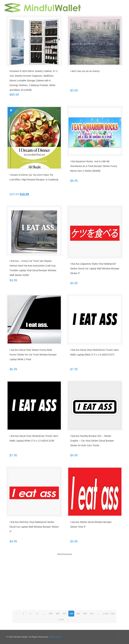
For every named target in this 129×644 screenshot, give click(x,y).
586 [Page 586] (58, 614)
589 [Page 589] (78, 614)
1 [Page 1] (24, 614)
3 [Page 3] (37, 614)
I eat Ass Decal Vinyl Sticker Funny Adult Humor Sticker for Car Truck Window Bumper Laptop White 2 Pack (33, 355)
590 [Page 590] (85, 614)
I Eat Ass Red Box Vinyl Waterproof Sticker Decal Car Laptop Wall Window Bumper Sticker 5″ (34, 527)
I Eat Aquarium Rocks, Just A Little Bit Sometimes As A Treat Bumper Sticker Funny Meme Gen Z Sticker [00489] (94, 166)
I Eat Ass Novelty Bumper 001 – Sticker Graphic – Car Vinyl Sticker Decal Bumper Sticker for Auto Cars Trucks (92, 441)
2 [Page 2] (30, 614)
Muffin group (55, 637)
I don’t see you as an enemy (85, 71)
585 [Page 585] (51, 614)
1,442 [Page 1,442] (61, 619)
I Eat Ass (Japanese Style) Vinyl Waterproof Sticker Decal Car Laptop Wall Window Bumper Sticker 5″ (95, 269)
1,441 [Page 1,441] (112, 614)
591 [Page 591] (92, 614)
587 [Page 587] (64, 614)
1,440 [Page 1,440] (105, 614)
